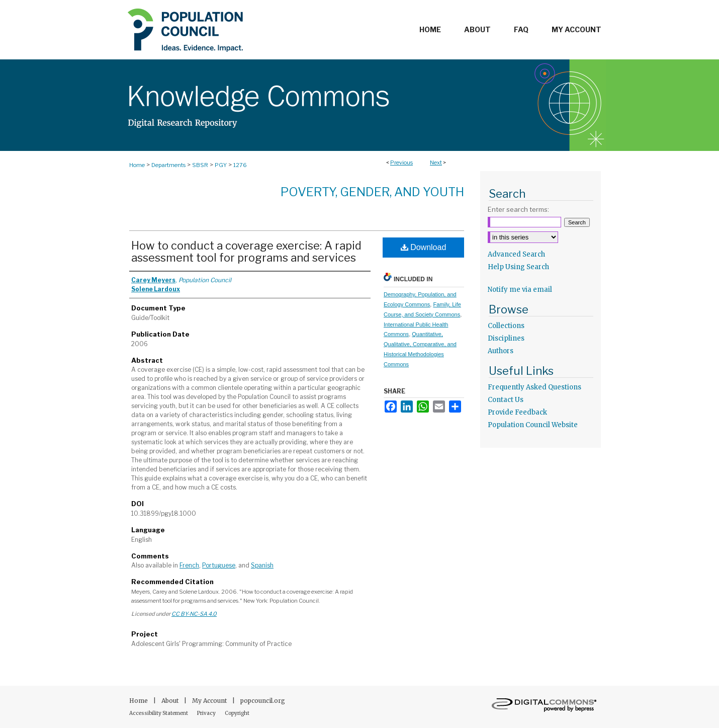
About (171, 701)
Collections (506, 326)
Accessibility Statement (159, 713)
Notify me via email (520, 290)
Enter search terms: (518, 209)
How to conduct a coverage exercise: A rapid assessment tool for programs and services (246, 252)
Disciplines (506, 338)
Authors (501, 351)
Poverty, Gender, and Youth (372, 192)
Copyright (237, 713)
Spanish (262, 565)
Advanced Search (516, 254)
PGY (221, 165)
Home (137, 165)
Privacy (207, 713)
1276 (240, 165)
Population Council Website (533, 425)
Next (436, 163)
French (189, 565)
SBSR (200, 165)
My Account (210, 701)
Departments (168, 165)
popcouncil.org (263, 701)
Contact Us (506, 400)
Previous (401, 163)
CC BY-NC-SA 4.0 (194, 614)
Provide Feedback (517, 412)
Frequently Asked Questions (534, 387)
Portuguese (219, 565)
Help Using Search (518, 267)
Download (424, 247)
